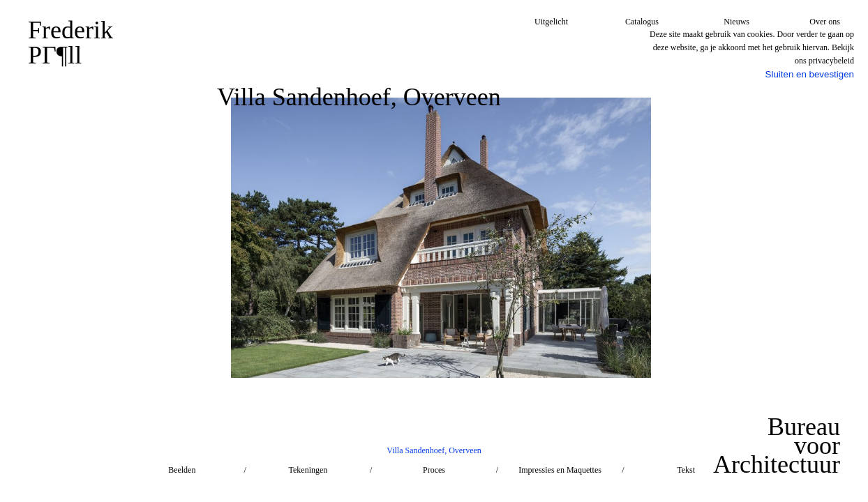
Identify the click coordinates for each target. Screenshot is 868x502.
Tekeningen (308, 470)
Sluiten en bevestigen (810, 74)
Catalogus (642, 22)
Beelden (182, 470)
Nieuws (736, 22)
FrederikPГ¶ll (70, 43)
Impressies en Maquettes (560, 470)
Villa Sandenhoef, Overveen (434, 450)
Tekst (686, 470)
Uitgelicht (551, 22)
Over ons (825, 22)
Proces (434, 470)
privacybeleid (831, 61)
